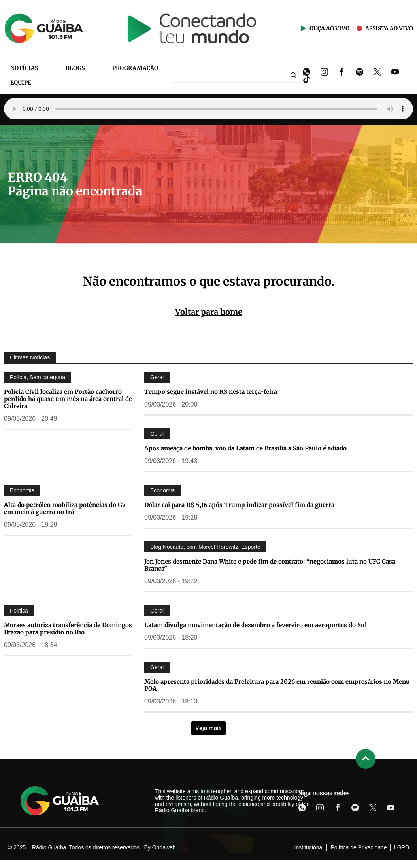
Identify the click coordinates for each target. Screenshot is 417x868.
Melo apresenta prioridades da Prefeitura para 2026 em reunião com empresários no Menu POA (277, 685)
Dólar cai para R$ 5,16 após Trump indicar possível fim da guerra (239, 505)
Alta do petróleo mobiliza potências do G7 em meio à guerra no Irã (65, 508)
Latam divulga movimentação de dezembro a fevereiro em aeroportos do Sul (256, 625)
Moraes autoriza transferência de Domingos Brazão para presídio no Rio (68, 629)
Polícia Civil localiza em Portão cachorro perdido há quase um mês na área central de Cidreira (68, 399)
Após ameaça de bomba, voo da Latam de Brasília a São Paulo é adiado (245, 448)
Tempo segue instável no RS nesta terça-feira (211, 392)
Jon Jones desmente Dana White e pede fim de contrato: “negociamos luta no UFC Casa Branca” (270, 565)
